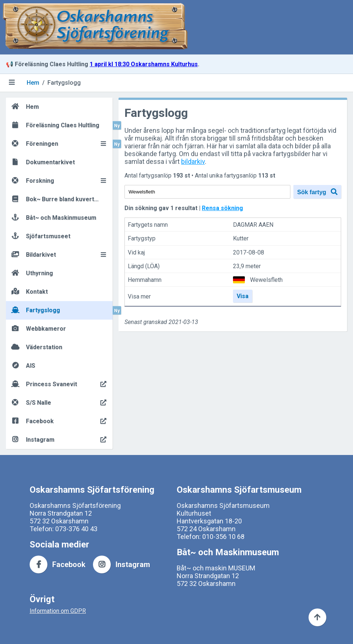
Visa (243, 296)
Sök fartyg (317, 192)
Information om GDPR (58, 611)
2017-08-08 (249, 252)
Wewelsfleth (266, 280)
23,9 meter (247, 266)
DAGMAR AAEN (253, 225)
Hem (33, 83)
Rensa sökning (222, 208)
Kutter (241, 239)
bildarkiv (193, 161)
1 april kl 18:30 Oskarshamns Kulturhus (144, 64)
